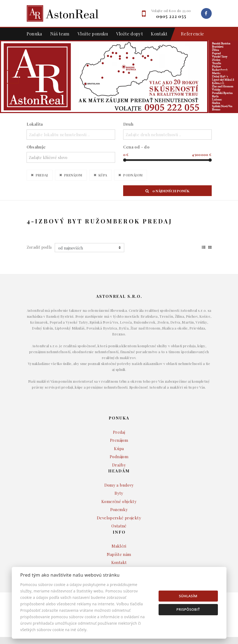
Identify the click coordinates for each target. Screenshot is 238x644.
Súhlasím (188, 596)
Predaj (42, 175)
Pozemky (119, 516)
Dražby (119, 472)
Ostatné (119, 533)
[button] (12, 77)
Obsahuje (36, 147)
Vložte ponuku (93, 34)
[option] (119, 77)
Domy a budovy (119, 492)
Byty (119, 500)
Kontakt (159, 34)
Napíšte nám (119, 561)
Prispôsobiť (188, 609)
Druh (128, 124)
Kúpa (103, 175)
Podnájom (133, 175)
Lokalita (35, 124)
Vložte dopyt (130, 34)
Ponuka (34, 34)
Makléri (119, 553)
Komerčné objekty (119, 508)
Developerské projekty (119, 524)
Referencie (190, 34)
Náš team (60, 34)
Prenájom (73, 175)
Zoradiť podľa (39, 254)
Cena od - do (136, 147)
